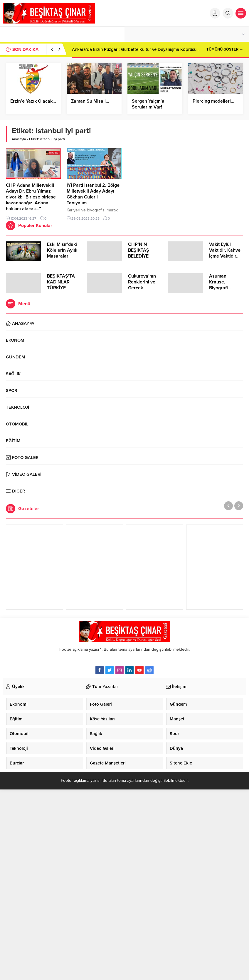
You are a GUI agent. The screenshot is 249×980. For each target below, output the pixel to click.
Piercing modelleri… (214, 101)
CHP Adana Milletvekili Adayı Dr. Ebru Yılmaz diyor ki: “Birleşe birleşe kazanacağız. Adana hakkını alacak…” (31, 197)
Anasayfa (19, 139)
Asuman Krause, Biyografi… (220, 282)
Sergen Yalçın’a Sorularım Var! (148, 104)
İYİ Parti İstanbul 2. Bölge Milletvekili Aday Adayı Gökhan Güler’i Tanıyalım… (93, 194)
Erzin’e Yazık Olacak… (33, 101)
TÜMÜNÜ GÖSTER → (225, 49)
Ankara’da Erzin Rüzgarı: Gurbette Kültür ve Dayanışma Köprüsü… (136, 49)
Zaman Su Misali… (90, 101)
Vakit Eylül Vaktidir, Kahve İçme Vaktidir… (225, 250)
